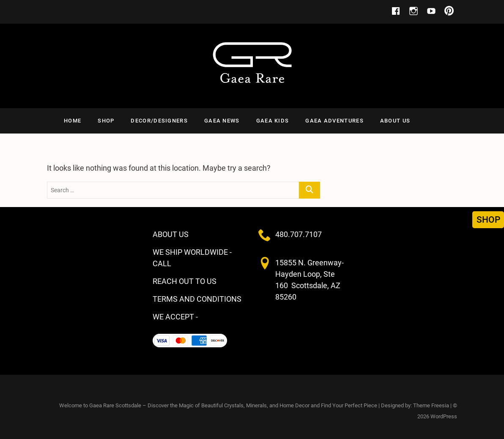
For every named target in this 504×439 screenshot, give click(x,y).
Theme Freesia (431, 405)
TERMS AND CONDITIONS (197, 299)
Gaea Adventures (334, 121)
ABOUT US (395, 121)
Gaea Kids (273, 121)
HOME (73, 121)
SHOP (106, 121)
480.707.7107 (299, 234)
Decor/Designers (159, 121)
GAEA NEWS (222, 121)
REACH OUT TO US (185, 281)
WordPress (444, 416)
